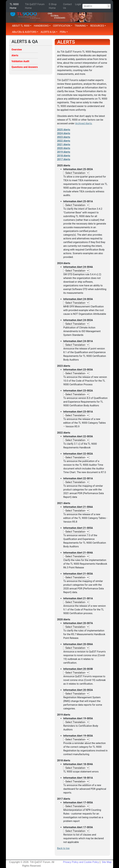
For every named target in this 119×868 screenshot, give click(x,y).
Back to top (63, 848)
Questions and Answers (25, 67)
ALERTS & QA (49, 32)
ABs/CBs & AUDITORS (25, 32)
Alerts (15, 55)
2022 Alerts (64, 141)
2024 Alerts (64, 133)
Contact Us (67, 6)
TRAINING (81, 26)
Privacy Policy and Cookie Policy (81, 862)
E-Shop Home (53, 6)
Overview (17, 50)
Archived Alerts (84, 123)
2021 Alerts (64, 144)
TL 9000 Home (14, 6)
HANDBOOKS (42, 26)
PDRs (64, 32)
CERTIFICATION (63, 26)
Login (78, 4)
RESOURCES (98, 26)
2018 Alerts (64, 156)
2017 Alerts (64, 159)
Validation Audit (20, 61)
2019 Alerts (64, 152)
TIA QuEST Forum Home (35, 6)
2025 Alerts (64, 130)
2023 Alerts (64, 137)
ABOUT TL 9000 (22, 26)
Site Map (106, 862)
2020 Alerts (64, 148)
